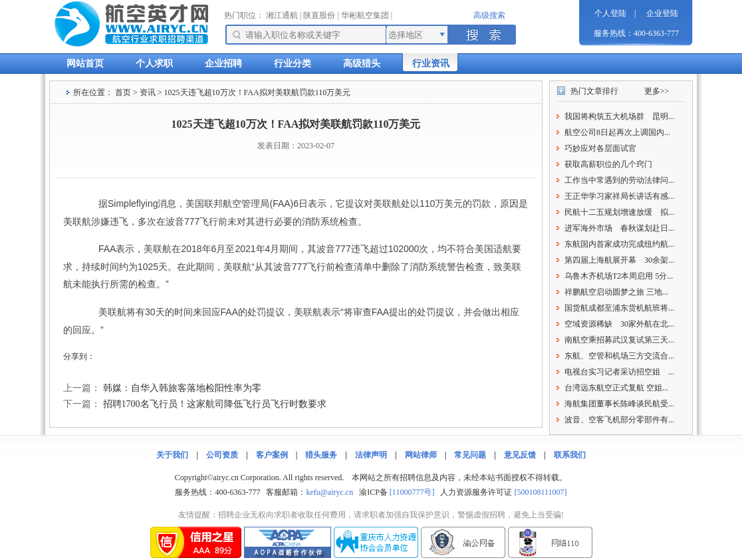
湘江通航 (282, 15)
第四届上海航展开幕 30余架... (619, 260)
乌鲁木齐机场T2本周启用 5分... (619, 276)
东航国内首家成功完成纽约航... (619, 244)
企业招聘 (223, 64)
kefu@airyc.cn (329, 492)
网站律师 (421, 455)
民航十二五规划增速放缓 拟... (619, 212)
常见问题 (470, 455)
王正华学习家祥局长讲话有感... (619, 196)
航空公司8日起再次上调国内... (617, 132)
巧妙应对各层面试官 (600, 148)
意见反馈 (520, 455)
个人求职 (154, 64)
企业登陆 (662, 13)
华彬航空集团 (365, 15)
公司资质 (222, 455)
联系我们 (570, 455)
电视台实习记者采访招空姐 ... (619, 372)
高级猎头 (362, 64)
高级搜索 (489, 15)
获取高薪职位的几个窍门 (608, 164)
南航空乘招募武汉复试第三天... (619, 340)
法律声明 (371, 455)
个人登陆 (610, 13)
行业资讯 (431, 64)
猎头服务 (321, 455)
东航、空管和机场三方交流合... (619, 356)
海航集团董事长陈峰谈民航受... (619, 404)
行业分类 (293, 64)
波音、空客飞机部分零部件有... (619, 420)
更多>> (657, 91)
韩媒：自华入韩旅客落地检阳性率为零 (182, 388)
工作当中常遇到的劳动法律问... (619, 180)
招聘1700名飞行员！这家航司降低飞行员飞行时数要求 (215, 404)
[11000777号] (412, 492)
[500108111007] (540, 492)
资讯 (148, 92)
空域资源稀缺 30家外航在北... (619, 324)
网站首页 (85, 64)
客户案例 (272, 455)
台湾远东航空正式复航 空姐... (616, 388)
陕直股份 (319, 15)
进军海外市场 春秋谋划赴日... (619, 228)
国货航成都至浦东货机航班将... (619, 308)
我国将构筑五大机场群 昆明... (619, 116)
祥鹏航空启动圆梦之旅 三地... (616, 292)
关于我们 (172, 455)
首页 (123, 92)
